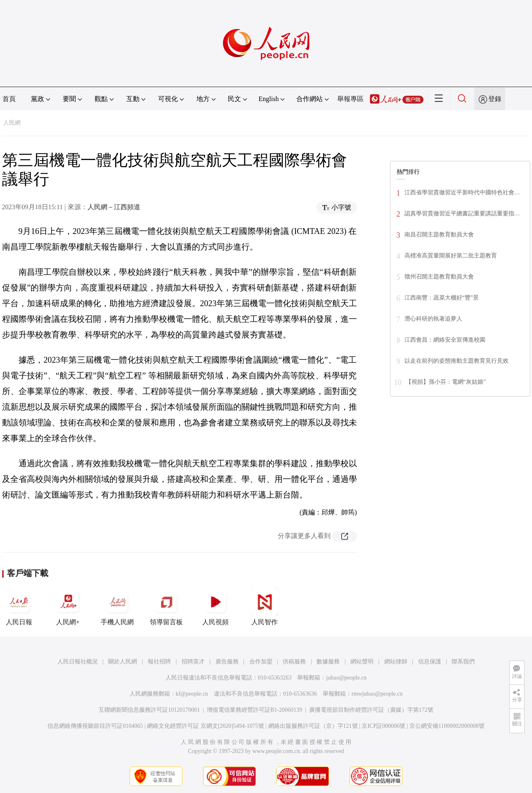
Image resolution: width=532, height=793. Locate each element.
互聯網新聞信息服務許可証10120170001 (149, 710)
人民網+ (68, 607)
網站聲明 (362, 662)
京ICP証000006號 (383, 726)
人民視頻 (215, 607)
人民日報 (19, 607)
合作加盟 (261, 662)
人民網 (12, 123)
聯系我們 (463, 662)
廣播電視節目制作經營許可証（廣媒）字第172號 (371, 710)
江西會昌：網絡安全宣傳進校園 (445, 340)
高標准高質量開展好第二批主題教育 (451, 256)
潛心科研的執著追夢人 (433, 319)
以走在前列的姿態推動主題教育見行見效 (456, 361)
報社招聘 (159, 662)
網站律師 (396, 662)
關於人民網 (123, 662)
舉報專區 (350, 99)
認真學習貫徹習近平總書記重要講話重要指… (462, 214)
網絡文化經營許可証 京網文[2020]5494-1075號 (206, 726)
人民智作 (265, 607)
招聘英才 (193, 662)
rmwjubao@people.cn (377, 694)
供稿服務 (294, 662)
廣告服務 (227, 662)
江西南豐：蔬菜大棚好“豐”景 (442, 298)
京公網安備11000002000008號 (447, 726)
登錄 (495, 99)
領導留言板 (166, 607)
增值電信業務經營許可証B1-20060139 (254, 710)
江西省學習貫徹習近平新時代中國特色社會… (462, 192)
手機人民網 (117, 607)
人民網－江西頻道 (114, 207)
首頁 (9, 99)
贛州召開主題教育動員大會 (439, 277)
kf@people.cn (192, 694)
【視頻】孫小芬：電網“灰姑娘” (446, 382)
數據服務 (328, 662)
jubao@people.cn (346, 678)
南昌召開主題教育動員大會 (439, 235)
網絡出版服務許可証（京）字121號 (313, 726)
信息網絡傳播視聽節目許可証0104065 (95, 726)
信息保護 (430, 662)
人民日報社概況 (78, 662)
